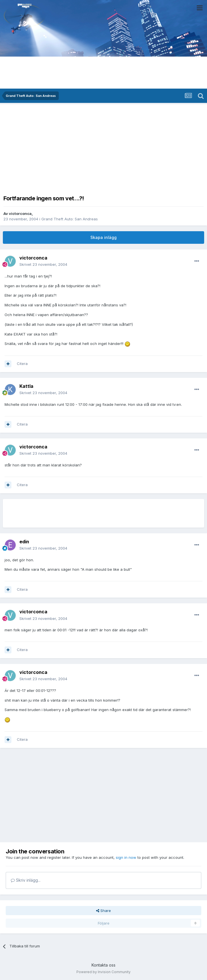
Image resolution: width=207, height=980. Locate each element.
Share (103, 911)
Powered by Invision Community (103, 972)
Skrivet (43, 264)
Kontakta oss (103, 965)
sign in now (126, 857)
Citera (22, 364)
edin (24, 542)
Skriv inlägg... (26, 880)
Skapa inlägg (103, 237)
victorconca (20, 213)
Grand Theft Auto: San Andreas (70, 219)
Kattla (26, 386)
